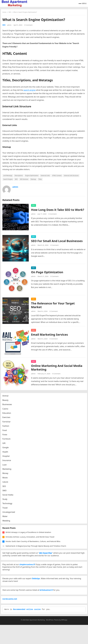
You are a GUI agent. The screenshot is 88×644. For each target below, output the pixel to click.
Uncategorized (10, 514)
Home (5, 13)
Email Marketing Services (50, 335)
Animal (6, 398)
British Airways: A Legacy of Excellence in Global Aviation (29, 537)
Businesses (8, 407)
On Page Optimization (48, 273)
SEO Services (25, 180)
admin (10, 26)
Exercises (7, 420)
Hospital (7, 458)
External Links (46, 176)
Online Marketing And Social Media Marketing (57, 368)
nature (6, 484)
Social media (9, 497)
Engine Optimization (32, 176)
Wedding (7, 523)
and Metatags (9, 176)
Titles (41, 180)
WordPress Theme (52, 639)
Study (6, 501)
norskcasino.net (11, 615)
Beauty (6, 402)
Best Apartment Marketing (36, 639)
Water (6, 519)
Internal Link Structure (72, 176)
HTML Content (58, 176)
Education (8, 415)
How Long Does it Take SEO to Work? (53, 212)
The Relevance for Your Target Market (54, 306)
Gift (5, 445)
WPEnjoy (64, 639)
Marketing (8, 471)
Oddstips (37, 590)
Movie (6, 480)
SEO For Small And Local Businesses (58, 242)
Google (6, 450)
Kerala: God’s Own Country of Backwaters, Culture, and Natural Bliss (34, 546)
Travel (6, 510)
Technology (8, 506)
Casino (6, 411)
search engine (30, 91)
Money (6, 476)
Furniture (7, 441)
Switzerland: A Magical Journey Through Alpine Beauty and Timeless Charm (37, 551)
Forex (6, 437)
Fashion (7, 428)
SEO (11, 13)
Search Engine (9, 180)
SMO (5, 493)
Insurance (8, 463)
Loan (5, 467)
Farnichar (7, 424)
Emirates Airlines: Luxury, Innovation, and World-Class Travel (31, 541)
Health (6, 454)
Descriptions (19, 176)
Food (5, 433)
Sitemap (34, 180)
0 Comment (29, 26)
